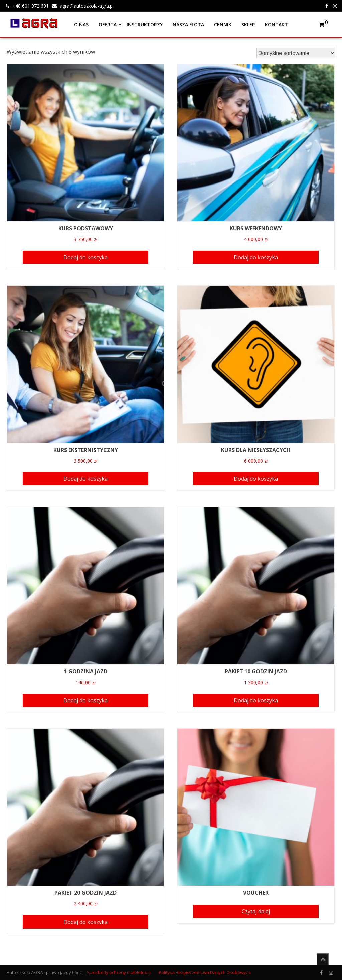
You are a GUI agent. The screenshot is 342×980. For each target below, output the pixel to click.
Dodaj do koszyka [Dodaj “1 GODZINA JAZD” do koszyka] (85, 700)
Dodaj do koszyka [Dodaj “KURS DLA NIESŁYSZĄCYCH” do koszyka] (256, 479)
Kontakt (276, 25)
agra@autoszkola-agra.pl (87, 6)
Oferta (108, 25)
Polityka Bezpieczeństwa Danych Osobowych (205, 972)
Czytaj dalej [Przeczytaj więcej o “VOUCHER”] (256, 911)
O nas (81, 25)
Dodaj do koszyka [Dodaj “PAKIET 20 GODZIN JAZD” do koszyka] (85, 922)
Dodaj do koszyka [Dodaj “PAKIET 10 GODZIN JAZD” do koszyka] (256, 700)
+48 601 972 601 (31, 6)
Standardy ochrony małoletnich (119, 972)
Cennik (223, 25)
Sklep (248, 25)
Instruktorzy (145, 25)
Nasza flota (188, 25)
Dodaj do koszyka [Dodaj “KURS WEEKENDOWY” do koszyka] (256, 257)
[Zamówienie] (296, 53)
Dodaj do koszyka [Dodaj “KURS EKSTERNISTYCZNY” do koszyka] (85, 479)
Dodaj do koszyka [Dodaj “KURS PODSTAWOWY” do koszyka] (85, 257)
